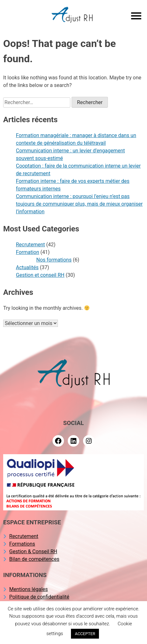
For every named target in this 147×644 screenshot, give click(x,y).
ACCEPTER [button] (85, 634)
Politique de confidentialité (39, 597)
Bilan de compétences (34, 559)
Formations (22, 544)
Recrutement (30, 245)
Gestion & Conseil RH (33, 551)
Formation (28, 252)
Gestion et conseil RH (40, 275)
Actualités (27, 267)
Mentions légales (28, 589)
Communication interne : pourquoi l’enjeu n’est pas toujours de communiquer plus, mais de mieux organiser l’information (79, 204)
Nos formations (54, 260)
